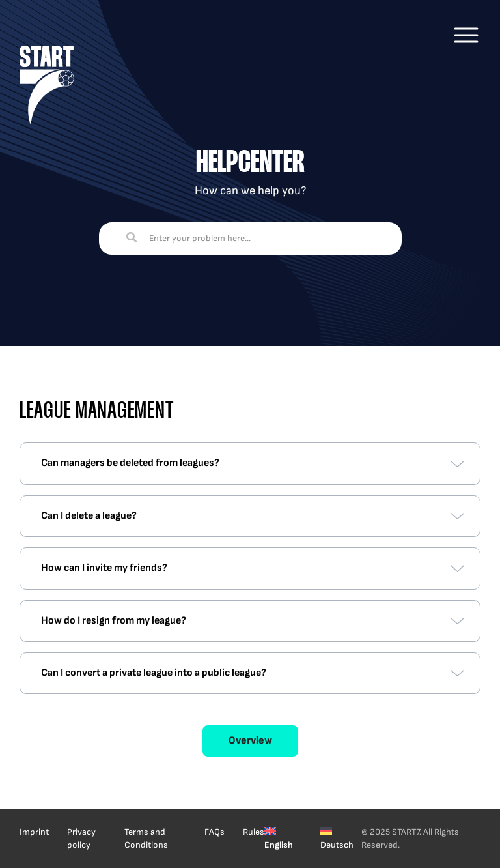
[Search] (132, 239)
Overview (250, 741)
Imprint (34, 832)
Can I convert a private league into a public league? (154, 673)
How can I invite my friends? (104, 568)
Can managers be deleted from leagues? (130, 463)
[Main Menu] (466, 35)
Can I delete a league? (89, 516)
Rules (254, 832)
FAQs (215, 832)
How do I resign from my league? (114, 621)
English (279, 845)
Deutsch (337, 845)
